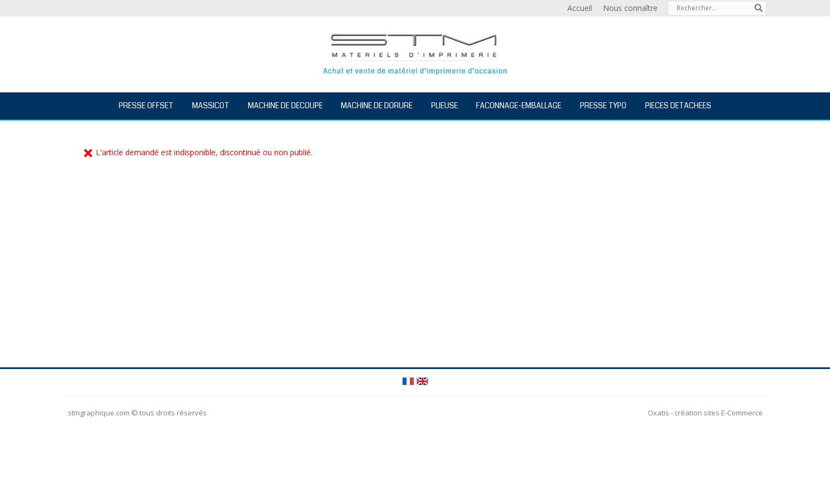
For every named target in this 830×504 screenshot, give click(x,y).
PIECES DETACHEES (678, 106)
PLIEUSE (445, 106)
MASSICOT (211, 106)
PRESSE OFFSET (146, 106)
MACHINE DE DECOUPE (285, 106)
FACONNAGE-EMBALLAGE (519, 106)
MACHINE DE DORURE (377, 106)
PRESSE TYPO (603, 106)
